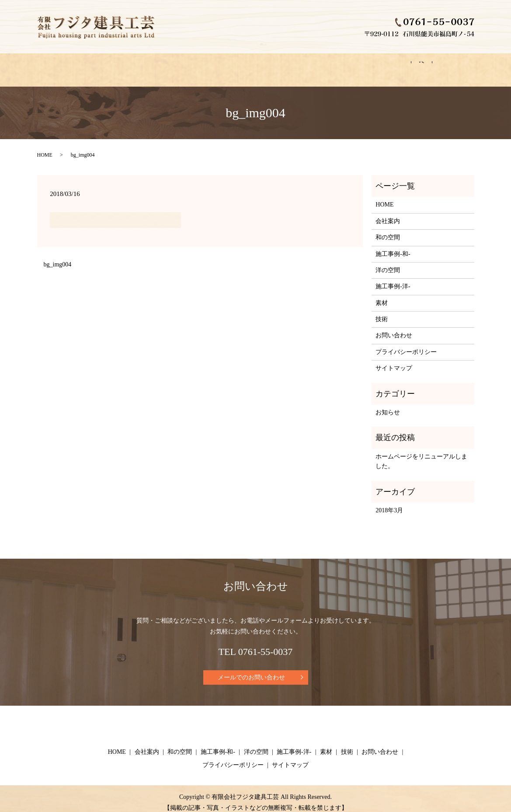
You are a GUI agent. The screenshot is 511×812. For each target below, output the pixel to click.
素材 (344, 65)
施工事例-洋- (299, 65)
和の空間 (146, 65)
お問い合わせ (423, 65)
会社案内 (100, 65)
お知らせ (388, 404)
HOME (57, 65)
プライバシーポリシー (406, 344)
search (468, 66)
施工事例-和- (196, 65)
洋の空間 (248, 65)
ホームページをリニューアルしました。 (421, 453)
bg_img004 (58, 256)
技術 (377, 65)
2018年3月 (389, 502)
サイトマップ (394, 360)
